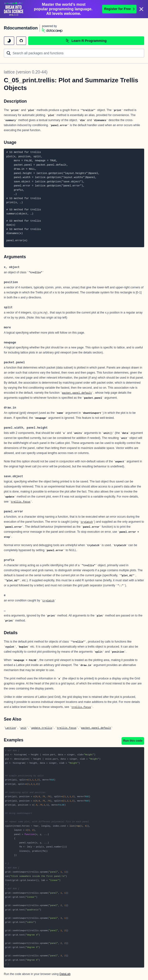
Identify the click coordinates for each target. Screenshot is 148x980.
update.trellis (42, 728)
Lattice (11, 728)
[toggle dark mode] (9, 41)
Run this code (133, 741)
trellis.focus (21, 502)
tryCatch (87, 522)
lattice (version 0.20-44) (26, 72)
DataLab (65, 974)
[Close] (141, 9)
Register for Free (119, 9)
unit (24, 728)
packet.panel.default (77, 393)
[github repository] (21, 41)
